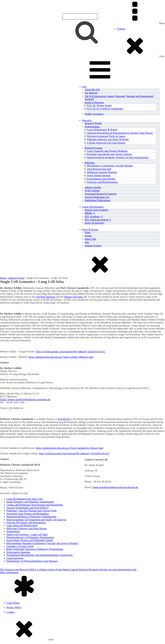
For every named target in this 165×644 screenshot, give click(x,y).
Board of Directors (94, 102)
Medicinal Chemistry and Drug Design (27, 528)
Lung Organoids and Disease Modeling (107, 151)
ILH (84, 87)
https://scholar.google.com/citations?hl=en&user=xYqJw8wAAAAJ (74, 453)
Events (88, 236)
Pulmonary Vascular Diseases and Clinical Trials (32, 511)
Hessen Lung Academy (97, 210)
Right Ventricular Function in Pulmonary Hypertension (35, 549)
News (87, 232)
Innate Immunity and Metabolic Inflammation (30, 502)
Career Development (93, 207)
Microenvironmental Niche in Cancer (106, 136)
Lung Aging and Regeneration (22, 525)
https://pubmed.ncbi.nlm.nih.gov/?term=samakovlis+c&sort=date (70, 448)
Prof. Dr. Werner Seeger (99, 105)
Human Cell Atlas (73, 297)
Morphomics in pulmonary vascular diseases (110, 166)
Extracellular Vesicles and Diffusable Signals (30, 540)
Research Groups (93, 148)
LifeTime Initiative (46, 297)
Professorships (92, 127)
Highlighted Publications (97, 200)
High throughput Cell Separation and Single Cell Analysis (36, 520)
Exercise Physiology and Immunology (26, 523)
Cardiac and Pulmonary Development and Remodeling (35, 505)
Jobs (87, 242)
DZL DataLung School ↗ (98, 220)
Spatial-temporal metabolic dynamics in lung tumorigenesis (118, 157)
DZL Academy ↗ (94, 216)
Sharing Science (93, 246)
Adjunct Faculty (93, 187)
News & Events (90, 230)
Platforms (90, 163)
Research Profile (93, 123)
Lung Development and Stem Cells (25, 499)
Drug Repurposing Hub (99, 169)
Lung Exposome (15, 558)
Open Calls (90, 239)
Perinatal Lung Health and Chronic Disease (109, 154)
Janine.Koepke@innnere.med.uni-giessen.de (115, 487)
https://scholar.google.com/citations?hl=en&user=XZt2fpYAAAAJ (71, 352)
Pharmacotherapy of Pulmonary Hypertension (30, 537)
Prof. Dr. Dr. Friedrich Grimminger (105, 109)
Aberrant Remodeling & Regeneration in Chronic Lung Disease (120, 133)
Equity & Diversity (95, 223)
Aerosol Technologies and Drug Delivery (28, 508)
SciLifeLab (64, 419)
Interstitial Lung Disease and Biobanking (28, 514)
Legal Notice (13, 603)
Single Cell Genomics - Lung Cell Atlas (27, 534)
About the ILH (92, 90)
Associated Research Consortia (101, 194)
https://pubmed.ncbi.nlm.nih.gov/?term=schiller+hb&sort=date (61, 357)
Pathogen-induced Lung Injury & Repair (108, 139)
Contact (121, 29)
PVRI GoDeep (92, 191)
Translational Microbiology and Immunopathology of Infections (39, 555)
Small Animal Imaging (99, 175)
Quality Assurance (94, 114)
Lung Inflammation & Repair (102, 130)
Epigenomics (13, 531)
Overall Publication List (97, 197)
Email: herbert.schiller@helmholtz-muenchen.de (25, 400)
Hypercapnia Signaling (18, 552)
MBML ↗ (90, 213)
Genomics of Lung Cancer (20, 546)
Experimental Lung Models (101, 179)
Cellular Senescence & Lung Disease (106, 143)
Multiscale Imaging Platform (102, 172)
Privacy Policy (14, 607)
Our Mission (91, 93)
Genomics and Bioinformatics (102, 182)
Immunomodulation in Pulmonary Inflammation (31, 517)
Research (87, 120)
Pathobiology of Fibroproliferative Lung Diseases (32, 561)
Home (3, 278)
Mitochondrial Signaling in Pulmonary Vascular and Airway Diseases (42, 543)
